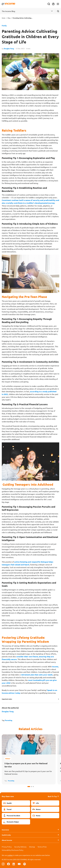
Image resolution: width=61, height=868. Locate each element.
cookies (10, 855)
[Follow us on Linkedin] (14, 864)
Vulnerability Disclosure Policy (13, 850)
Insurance (5, 830)
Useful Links (6, 835)
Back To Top (54, 796)
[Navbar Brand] (8, 4)
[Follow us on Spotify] (25, 864)
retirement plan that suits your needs (37, 675)
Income (55, 667)
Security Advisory (20, 847)
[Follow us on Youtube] (19, 864)
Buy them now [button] (8, 796)
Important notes (7, 699)
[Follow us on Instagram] (3, 864)
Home (4, 18)
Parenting (9, 720)
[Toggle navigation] (58, 4)
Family (4, 26)
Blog (9, 18)
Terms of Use (42, 847)
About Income (7, 840)
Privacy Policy (7, 847)
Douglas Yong (9, 48)
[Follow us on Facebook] (8, 864)
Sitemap (32, 847)
